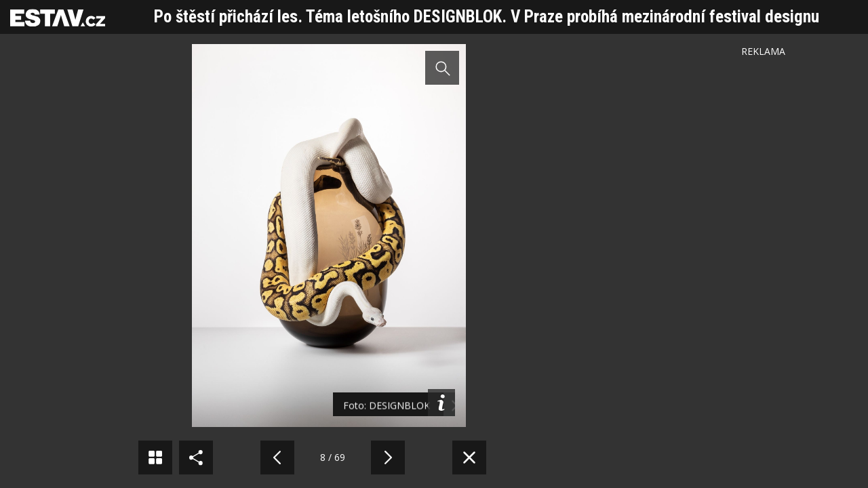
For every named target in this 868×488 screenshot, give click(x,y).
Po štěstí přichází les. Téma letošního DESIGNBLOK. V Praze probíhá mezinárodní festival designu (487, 17)
